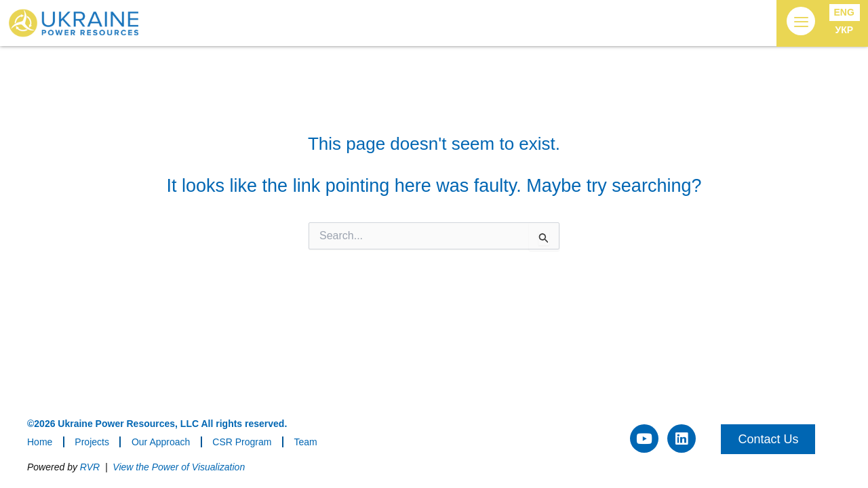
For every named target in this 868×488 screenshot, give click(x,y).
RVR (90, 467)
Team (305, 442)
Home (40, 442)
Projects (92, 442)
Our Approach (161, 442)
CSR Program (242, 442)
